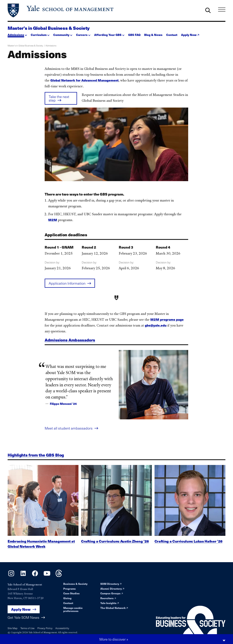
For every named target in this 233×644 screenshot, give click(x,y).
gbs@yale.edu (156, 328)
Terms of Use (27, 628)
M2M (53, 220)
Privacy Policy (45, 628)
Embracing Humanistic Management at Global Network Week (41, 549)
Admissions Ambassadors (70, 342)
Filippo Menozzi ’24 (63, 406)
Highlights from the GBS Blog (36, 457)
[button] (17, 34)
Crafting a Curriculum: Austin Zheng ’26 (115, 546)
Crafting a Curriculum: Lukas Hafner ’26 (189, 546)
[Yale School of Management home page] (61, 11)
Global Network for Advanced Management (84, 80)
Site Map (13, 628)
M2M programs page (167, 322)
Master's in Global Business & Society (49, 28)
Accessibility (62, 628)
